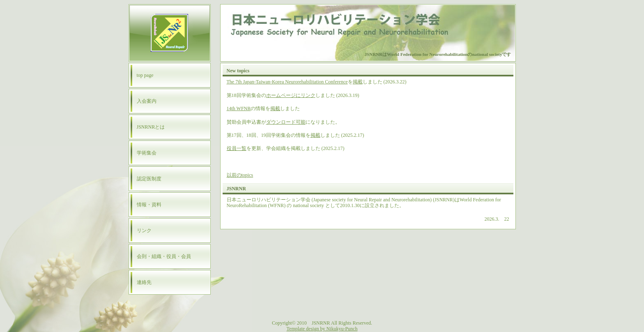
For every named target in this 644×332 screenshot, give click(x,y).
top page (145, 75)
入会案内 (147, 101)
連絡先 (144, 282)
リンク (144, 231)
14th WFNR (239, 108)
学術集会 (147, 153)
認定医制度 (149, 179)
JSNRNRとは (151, 127)
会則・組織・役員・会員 (164, 256)
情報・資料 (149, 205)
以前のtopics (240, 175)
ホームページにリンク (291, 95)
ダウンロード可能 (286, 122)
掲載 (358, 82)
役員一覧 (237, 148)
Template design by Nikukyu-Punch (322, 329)
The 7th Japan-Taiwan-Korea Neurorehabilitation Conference (287, 82)
